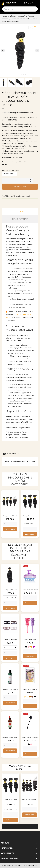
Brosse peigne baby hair (30, 737)
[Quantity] (10, 524)
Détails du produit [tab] (20, 219)
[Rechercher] (20, 9)
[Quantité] (15, 181)
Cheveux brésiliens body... (29, 800)
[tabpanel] (20, 50)
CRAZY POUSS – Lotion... (10, 737)
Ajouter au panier (20, 187)
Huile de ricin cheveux (10, 690)
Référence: (6, 113)
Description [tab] (20, 212)
